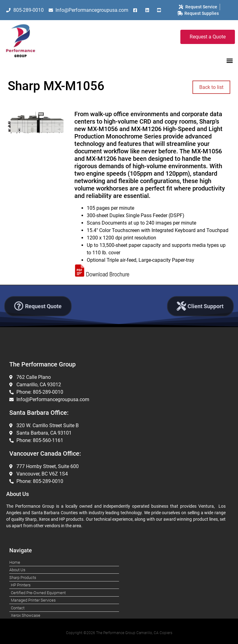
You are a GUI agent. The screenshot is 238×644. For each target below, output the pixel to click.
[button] (230, 60)
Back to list (211, 87)
